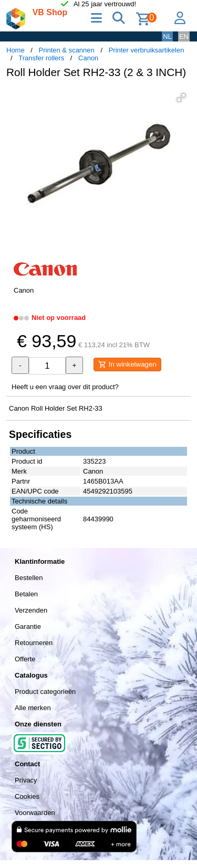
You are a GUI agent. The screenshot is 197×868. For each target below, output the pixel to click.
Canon (88, 58)
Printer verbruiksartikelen (147, 50)
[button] (181, 98)
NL (167, 36)
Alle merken (33, 708)
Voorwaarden (35, 813)
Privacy (26, 780)
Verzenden (31, 610)
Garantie (28, 626)
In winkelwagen (127, 365)
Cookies (27, 796)
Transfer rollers (41, 58)
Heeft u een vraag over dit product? (65, 387)
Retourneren (34, 643)
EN (184, 36)
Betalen (26, 594)
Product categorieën (45, 692)
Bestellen (29, 578)
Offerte (25, 659)
